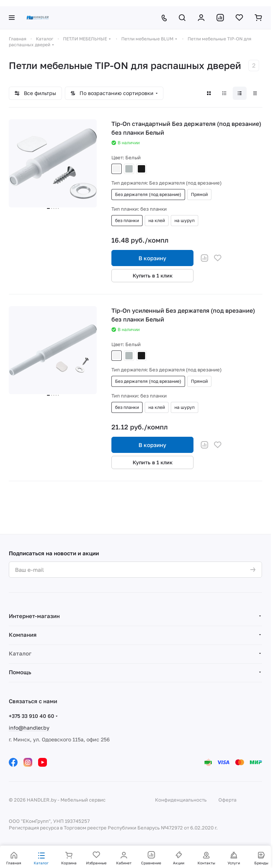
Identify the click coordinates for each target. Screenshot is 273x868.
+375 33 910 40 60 (32, 716)
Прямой (199, 194)
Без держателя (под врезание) (148, 194)
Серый (129, 169)
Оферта (227, 800)
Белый (117, 169)
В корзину (152, 258)
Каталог (20, 653)
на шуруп (185, 220)
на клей (157, 220)
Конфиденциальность (181, 800)
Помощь (20, 672)
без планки (127, 220)
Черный (141, 169)
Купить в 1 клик (153, 275)
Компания (23, 635)
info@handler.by (29, 728)
